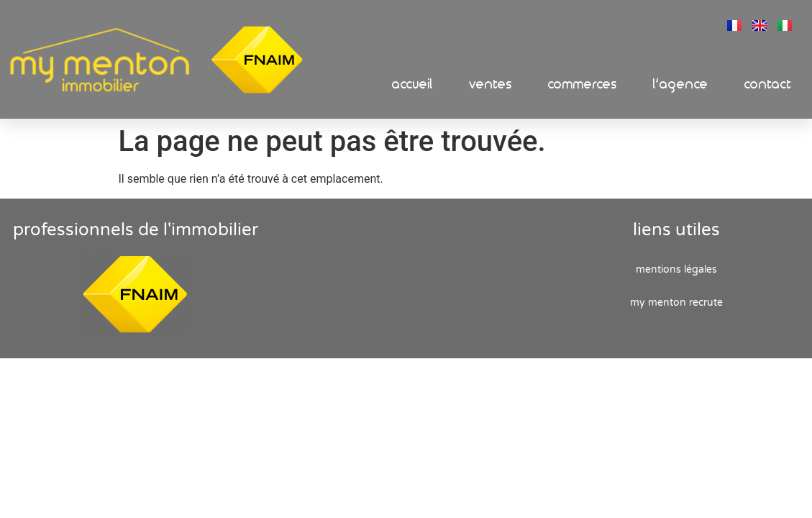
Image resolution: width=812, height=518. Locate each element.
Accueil (412, 85)
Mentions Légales (676, 269)
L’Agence (681, 85)
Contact (768, 85)
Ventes (491, 85)
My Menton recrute (676, 303)
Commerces (583, 85)
